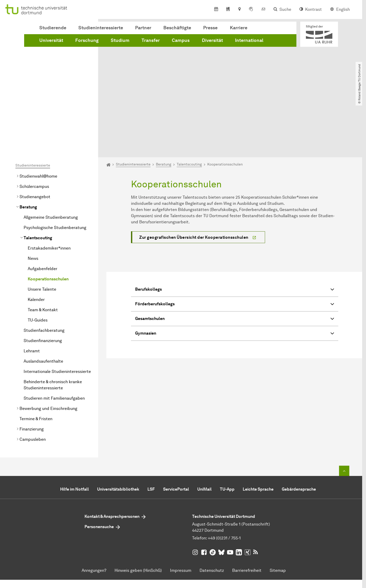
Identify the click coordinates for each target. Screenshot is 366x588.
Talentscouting (38, 180)
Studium (120, 40)
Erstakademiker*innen (49, 190)
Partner (143, 28)
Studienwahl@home (38, 118)
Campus (181, 40)
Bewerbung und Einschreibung (48, 351)
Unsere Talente (42, 231)
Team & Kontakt (43, 252)
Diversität (212, 40)
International (249, 40)
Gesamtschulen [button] (235, 261)
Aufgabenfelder (43, 211)
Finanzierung (32, 371)
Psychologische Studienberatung (55, 170)
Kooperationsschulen (48, 221)
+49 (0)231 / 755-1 (224, 480)
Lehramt (32, 293)
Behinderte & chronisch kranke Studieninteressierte (53, 327)
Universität (51, 40)
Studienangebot (35, 139)
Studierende (53, 28)
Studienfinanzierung (43, 283)
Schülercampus (34, 129)
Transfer (151, 40)
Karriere (239, 28)
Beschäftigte (177, 28)
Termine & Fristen (36, 361)
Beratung (28, 149)
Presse (210, 28)
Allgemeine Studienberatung (51, 159)
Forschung (87, 40)
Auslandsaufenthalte (43, 303)
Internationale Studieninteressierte (57, 314)
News (33, 201)
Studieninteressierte (101, 28)
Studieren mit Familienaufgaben (54, 340)
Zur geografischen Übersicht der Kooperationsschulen (194, 180)
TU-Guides (38, 262)
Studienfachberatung (44, 273)
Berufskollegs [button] (235, 232)
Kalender (36, 242)
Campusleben (33, 382)
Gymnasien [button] (235, 276)
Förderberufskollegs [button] (235, 247)
